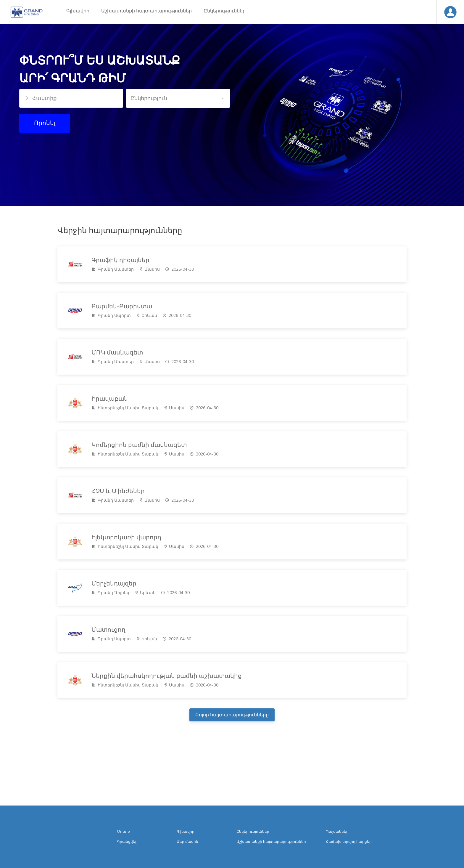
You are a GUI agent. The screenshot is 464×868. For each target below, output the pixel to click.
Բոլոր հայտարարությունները (232, 715)
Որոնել (45, 123)
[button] (178, 98)
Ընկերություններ (225, 11)
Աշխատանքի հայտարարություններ (146, 11)
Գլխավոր (78, 11)
